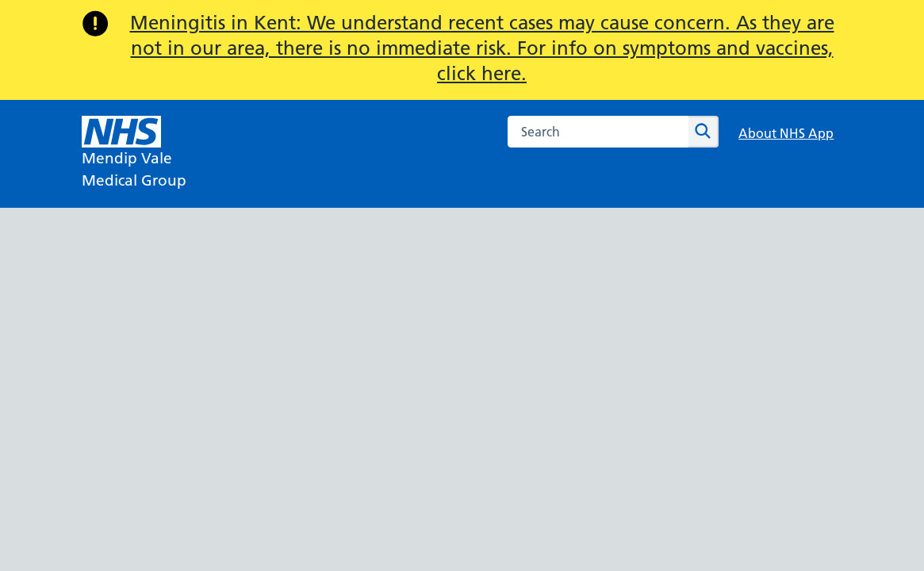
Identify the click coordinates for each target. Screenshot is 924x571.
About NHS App (786, 133)
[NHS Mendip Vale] (134, 154)
